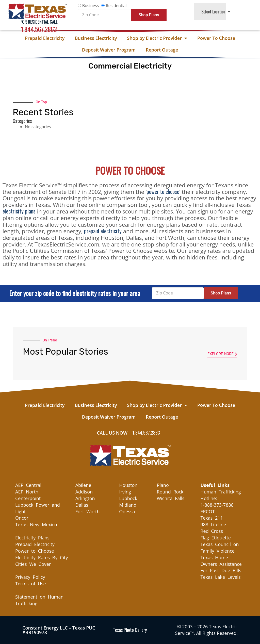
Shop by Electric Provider (157, 38)
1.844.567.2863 (39, 29)
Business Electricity (96, 38)
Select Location (216, 12)
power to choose (163, 191)
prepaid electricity (103, 231)
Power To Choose (216, 38)
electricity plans (19, 211)
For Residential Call (39, 22)
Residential (116, 6)
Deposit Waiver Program (109, 50)
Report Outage (162, 50)
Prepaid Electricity (45, 38)
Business (91, 6)
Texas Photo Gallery (130, 630)
